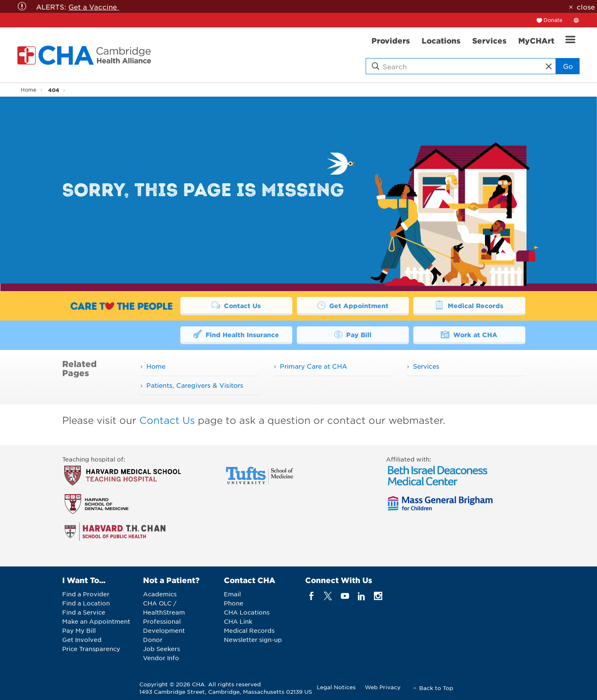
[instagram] (378, 596)
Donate (553, 20)
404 (54, 90)
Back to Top (436, 688)
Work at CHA (469, 334)
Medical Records (469, 305)
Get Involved (82, 639)
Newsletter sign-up (253, 639)
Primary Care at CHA (313, 366)
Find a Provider (86, 594)
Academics (160, 594)
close (586, 7)
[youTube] (345, 596)
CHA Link (238, 621)
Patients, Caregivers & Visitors (195, 385)
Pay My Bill (79, 630)
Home (29, 90)
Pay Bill (353, 334)
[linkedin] (361, 596)
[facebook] (312, 596)
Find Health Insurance (236, 334)
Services (426, 366)
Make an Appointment (96, 621)
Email (232, 594)
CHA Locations (247, 612)
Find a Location (86, 603)
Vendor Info (161, 658)
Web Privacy (383, 687)
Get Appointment (353, 305)
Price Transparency (91, 649)
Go (567, 66)
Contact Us (236, 305)
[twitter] (328, 596)
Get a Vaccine (94, 7)
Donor (153, 639)
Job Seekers (161, 649)
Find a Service (84, 612)
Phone (234, 603)
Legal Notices (336, 687)
